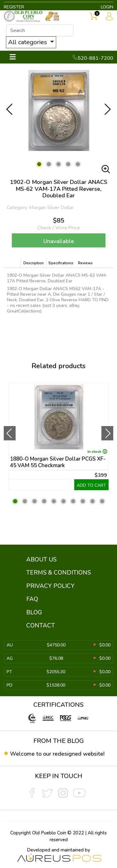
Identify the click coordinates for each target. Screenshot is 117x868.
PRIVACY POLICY (50, 586)
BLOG (34, 612)
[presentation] (10, 433)
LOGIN (107, 7)
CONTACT (41, 626)
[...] (40, 30)
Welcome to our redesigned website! (57, 754)
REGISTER (14, 7)
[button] (39, 164)
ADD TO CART (91, 485)
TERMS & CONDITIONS (58, 573)
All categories (28, 42)
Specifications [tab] (61, 263)
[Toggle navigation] (13, 57)
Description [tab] (34, 263)
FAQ (32, 599)
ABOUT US (41, 560)
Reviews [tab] (85, 263)
